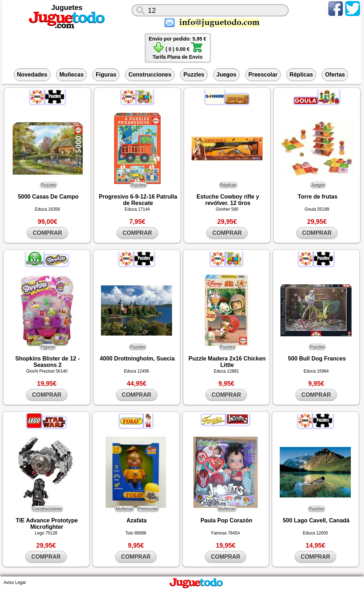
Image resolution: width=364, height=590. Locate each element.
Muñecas (71, 75)
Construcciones (150, 75)
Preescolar (263, 75)
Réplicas (301, 75)
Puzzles (194, 75)
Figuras (106, 75)
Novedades (32, 75)
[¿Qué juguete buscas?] (210, 10)
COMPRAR (47, 233)
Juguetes (67, 7)
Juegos (226, 75)
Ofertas (335, 75)
